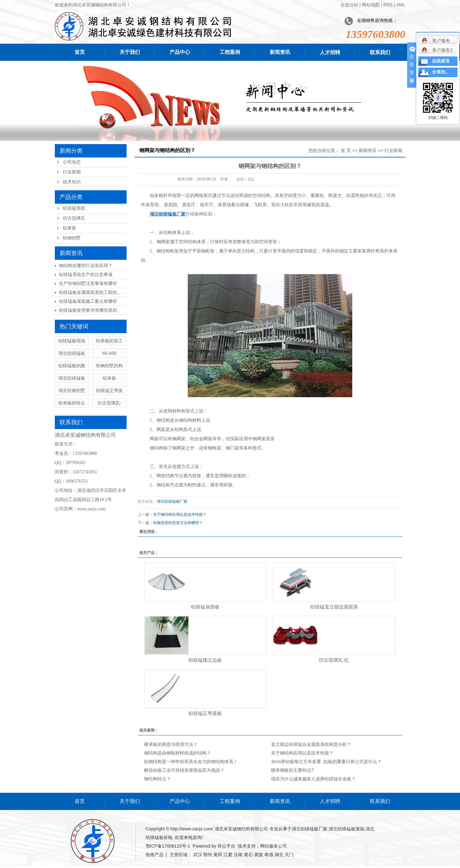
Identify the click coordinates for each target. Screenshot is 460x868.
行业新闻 (72, 172)
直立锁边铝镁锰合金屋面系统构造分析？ (311, 744)
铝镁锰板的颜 (72, 366)
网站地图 (371, 5)
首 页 (346, 150)
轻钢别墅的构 (109, 366)
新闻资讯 (280, 52)
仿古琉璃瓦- (110, 403)
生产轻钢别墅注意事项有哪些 (88, 283)
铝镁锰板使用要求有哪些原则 (88, 310)
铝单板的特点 (72, 403)
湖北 (279, 855)
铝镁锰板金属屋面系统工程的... (90, 292)
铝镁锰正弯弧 (109, 390)
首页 (80, 52)
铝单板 (69, 228)
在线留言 (441, 61)
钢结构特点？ (157, 779)
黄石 (248, 855)
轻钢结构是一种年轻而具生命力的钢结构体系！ (191, 762)
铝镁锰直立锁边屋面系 (334, 607)
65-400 (109, 353)
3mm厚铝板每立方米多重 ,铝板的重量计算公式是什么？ (326, 762)
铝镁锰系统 (74, 208)
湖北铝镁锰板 (72, 353)
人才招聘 (330, 52)
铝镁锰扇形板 (205, 607)
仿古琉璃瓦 (74, 218)
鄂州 (208, 855)
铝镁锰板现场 (72, 341)
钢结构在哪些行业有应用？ (86, 266)
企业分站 (349, 5)
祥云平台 (226, 846)
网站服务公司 (274, 846)
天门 (289, 855)
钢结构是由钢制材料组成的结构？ (178, 753)
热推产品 (155, 855)
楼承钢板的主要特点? (292, 770)
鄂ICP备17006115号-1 (168, 846)
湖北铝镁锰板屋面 (347, 829)
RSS (388, 5)
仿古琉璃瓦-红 (334, 660)
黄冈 (218, 855)
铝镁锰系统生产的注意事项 (86, 274)
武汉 (198, 855)
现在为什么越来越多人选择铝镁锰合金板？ (313, 779)
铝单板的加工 (109, 341)
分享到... (440, 72)
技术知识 (72, 182)
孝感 (269, 855)
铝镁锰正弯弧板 (205, 713)
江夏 (228, 855)
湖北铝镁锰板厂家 (172, 501)
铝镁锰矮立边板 (205, 660)
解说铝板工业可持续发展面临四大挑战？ (184, 770)
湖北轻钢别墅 (72, 390)
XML (401, 5)
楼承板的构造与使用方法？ (171, 744)
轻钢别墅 (72, 238)
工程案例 (230, 52)
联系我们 (380, 52)
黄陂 (259, 855)
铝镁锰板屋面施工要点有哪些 (88, 301)
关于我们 (130, 52)
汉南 (238, 855)
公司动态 (72, 162)
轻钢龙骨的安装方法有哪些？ (178, 523)
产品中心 (180, 52)
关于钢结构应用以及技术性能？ (180, 514)
